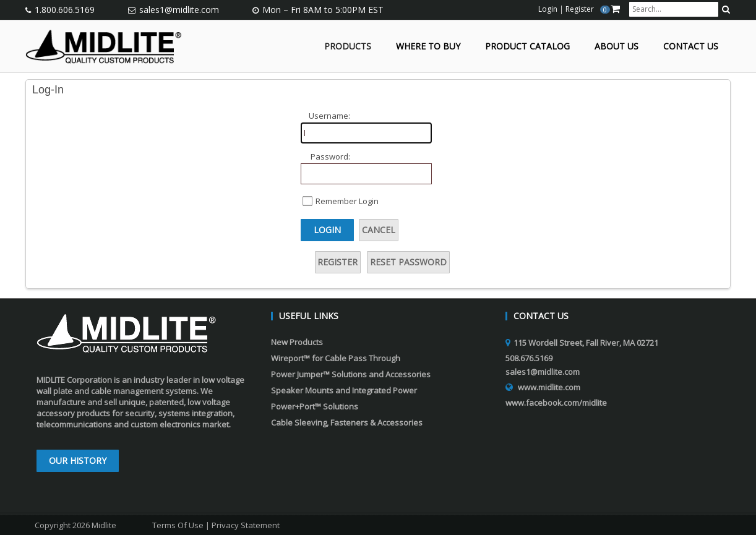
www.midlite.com (549, 387)
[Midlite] (104, 45)
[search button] (726, 9)
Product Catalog (527, 47)
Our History (78, 460)
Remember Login (347, 201)
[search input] (674, 9)
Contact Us (691, 47)
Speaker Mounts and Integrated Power (344, 390)
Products (348, 47)
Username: (329, 116)
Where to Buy (428, 47)
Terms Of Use (178, 525)
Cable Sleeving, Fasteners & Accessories (347, 422)
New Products (297, 342)
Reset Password (408, 262)
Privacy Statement (246, 525)
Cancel (379, 230)
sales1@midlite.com (179, 10)
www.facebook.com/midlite (556, 403)
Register (337, 262)
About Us (616, 47)
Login (327, 230)
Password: (330, 156)
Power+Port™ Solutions (315, 406)
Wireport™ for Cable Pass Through (336, 358)
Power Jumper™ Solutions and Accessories (351, 374)
